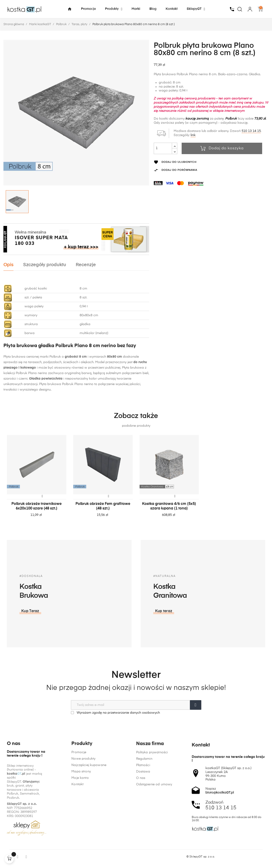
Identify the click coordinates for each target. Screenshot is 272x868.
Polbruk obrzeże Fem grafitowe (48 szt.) (103, 506)
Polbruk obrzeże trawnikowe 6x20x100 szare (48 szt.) (36, 506)
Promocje (79, 801)
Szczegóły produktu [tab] (45, 265)
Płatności (143, 843)
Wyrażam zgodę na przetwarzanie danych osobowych (115, 713)
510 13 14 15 (251, 131)
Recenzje (86, 265)
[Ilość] (163, 148)
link (193, 135)
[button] (224, 611)
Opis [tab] (8, 265)
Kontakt (77, 833)
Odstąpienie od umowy (154, 862)
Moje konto (80, 827)
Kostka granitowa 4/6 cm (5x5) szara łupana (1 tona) (169, 506)
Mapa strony (81, 821)
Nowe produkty (83, 808)
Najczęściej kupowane (89, 814)
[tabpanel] (37, 481)
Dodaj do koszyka (222, 148)
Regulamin (144, 836)
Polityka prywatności (152, 830)
